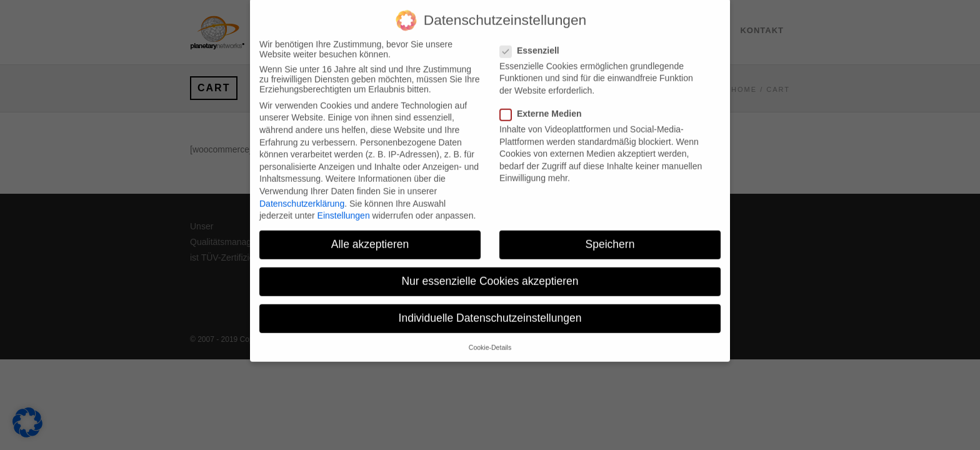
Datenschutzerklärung (302, 194)
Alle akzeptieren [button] (370, 235)
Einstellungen (344, 206)
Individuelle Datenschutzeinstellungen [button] (490, 309)
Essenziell (535, 41)
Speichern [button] (610, 235)
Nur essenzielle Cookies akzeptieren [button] (490, 272)
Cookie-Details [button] (490, 338)
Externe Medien (546, 104)
